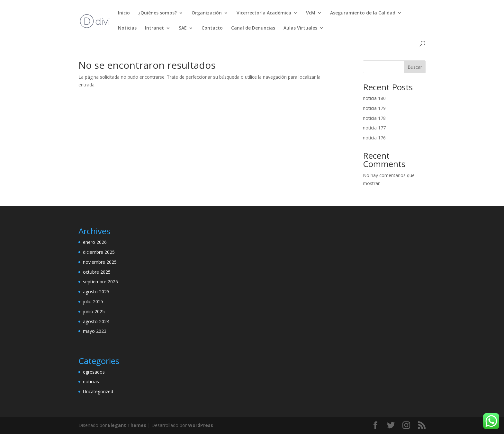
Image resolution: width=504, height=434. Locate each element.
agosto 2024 (96, 321)
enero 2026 (95, 242)
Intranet (154, 28)
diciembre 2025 (99, 252)
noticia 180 (374, 98)
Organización (207, 13)
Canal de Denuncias (253, 28)
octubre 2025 (97, 272)
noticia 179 (374, 108)
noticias (91, 381)
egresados (94, 372)
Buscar (415, 67)
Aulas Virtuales (300, 28)
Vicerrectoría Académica (264, 13)
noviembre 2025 (100, 262)
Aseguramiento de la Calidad (363, 13)
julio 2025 (93, 301)
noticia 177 (374, 128)
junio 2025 (94, 311)
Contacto (212, 28)
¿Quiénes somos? (157, 13)
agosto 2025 (96, 292)
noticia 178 (374, 118)
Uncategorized (98, 391)
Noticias (127, 28)
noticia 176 (374, 138)
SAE (183, 28)
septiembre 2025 (100, 282)
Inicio (124, 13)
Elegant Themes (127, 425)
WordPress (201, 425)
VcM (311, 13)
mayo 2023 (95, 331)
